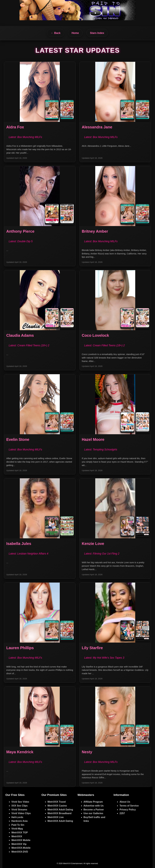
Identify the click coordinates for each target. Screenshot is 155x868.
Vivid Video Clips (21, 813)
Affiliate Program (93, 802)
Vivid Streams (19, 810)
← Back (56, 33)
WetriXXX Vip (19, 844)
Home (75, 33)
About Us (125, 802)
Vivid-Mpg (17, 829)
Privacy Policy (128, 810)
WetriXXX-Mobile (21, 848)
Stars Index (97, 33)
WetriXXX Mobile (21, 840)
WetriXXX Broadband (60, 813)
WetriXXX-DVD (20, 852)
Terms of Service (129, 806)
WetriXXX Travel (57, 802)
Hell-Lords (17, 817)
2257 (122, 813)
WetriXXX (17, 836)
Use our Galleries (93, 813)
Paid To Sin (18, 825)
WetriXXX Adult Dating (60, 810)
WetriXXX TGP (20, 833)
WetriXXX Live (56, 817)
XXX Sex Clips (20, 806)
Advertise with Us (94, 806)
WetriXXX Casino (57, 806)
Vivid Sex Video (20, 802)
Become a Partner (94, 810)
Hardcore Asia (19, 821)
